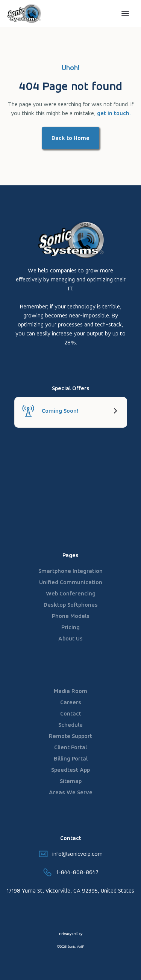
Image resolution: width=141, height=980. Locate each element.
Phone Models (71, 616)
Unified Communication (71, 582)
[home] (35, 14)
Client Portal (70, 747)
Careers (71, 702)
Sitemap (71, 781)
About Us (70, 638)
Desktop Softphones (71, 605)
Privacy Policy (71, 934)
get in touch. (114, 113)
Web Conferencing (71, 593)
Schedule (70, 725)
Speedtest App (70, 770)
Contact (71, 713)
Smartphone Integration (70, 571)
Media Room (70, 691)
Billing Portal (71, 758)
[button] (125, 14)
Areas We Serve (71, 792)
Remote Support (70, 736)
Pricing (70, 627)
